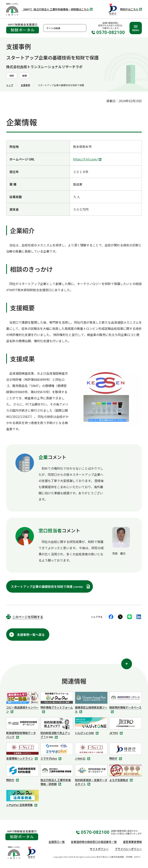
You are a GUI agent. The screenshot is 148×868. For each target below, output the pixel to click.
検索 (82, 28)
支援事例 (25, 85)
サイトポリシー (99, 849)
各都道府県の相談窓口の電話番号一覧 (94, 842)
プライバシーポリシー (128, 849)
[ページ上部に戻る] (127, 664)
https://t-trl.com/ (88, 160)
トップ (10, 85)
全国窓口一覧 (57, 842)
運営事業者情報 (132, 842)
